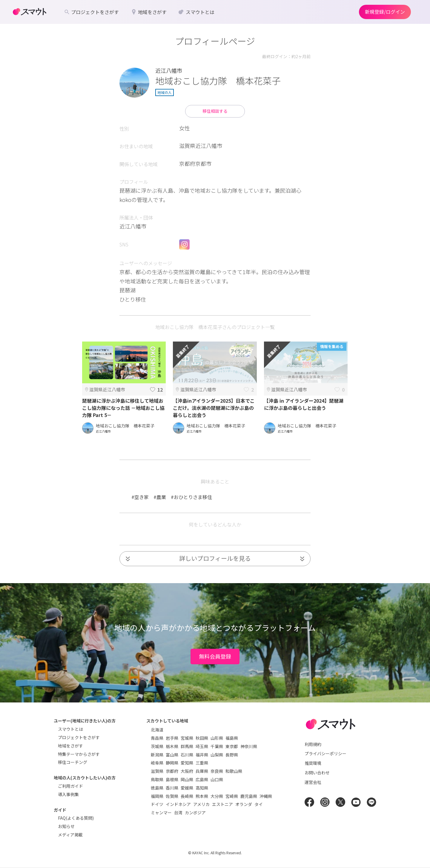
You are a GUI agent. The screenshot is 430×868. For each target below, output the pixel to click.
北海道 (157, 730)
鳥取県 (157, 779)
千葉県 (217, 746)
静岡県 (172, 763)
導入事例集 (68, 794)
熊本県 (202, 796)
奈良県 (217, 771)
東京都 (232, 746)
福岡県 (157, 796)
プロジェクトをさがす (79, 737)
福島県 (232, 738)
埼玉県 (202, 746)
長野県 (232, 755)
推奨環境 (313, 763)
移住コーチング (73, 762)
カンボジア (195, 813)
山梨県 (217, 755)
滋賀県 (157, 771)
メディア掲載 (70, 835)
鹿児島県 (249, 796)
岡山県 (187, 779)
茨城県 (157, 746)
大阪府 (187, 771)
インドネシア (178, 804)
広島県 (202, 779)
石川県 (187, 755)
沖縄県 (266, 796)
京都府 (172, 771)
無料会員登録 (215, 656)
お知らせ (66, 826)
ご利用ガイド (70, 786)
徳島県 (157, 788)
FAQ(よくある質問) (76, 818)
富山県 (172, 755)
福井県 (202, 755)
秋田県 (202, 738)
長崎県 (187, 796)
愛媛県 (187, 788)
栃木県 (172, 746)
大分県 (217, 796)
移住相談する (215, 111)
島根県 (172, 779)
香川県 (172, 788)
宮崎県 (232, 796)
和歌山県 (234, 771)
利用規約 (313, 744)
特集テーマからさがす (79, 754)
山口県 (217, 779)
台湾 (178, 813)
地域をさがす (70, 746)
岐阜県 (157, 763)
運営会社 (313, 782)
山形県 (217, 738)
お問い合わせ (317, 773)
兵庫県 (202, 771)
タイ (259, 804)
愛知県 (187, 763)
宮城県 (187, 738)
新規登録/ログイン (385, 12)
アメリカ (201, 804)
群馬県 (187, 746)
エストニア (222, 804)
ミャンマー (161, 813)
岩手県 (172, 738)
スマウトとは (70, 729)
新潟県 (157, 755)
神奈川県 (249, 746)
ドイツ (157, 804)
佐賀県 (172, 796)
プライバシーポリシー (325, 753)
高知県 (202, 788)
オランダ (244, 804)
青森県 (157, 738)
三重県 (202, 763)
